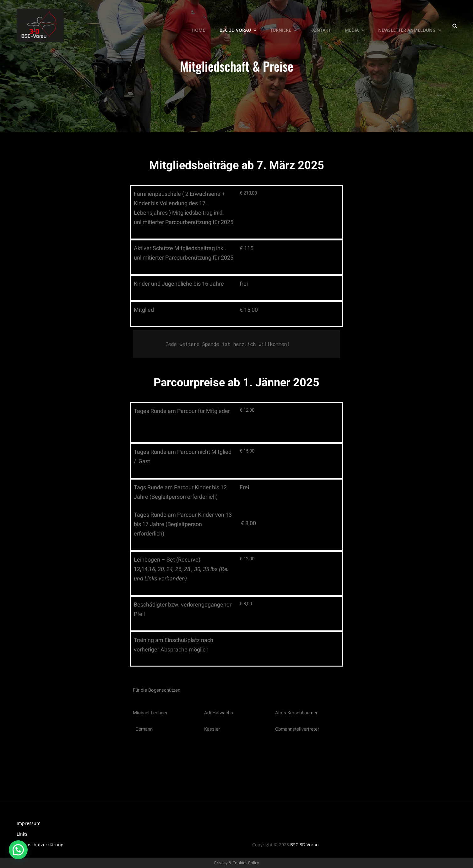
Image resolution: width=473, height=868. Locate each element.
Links (22, 834)
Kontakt (321, 25)
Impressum (29, 823)
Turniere (284, 25)
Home (199, 25)
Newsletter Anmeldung (410, 25)
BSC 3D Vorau (239, 25)
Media (355, 25)
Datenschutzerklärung (40, 845)
